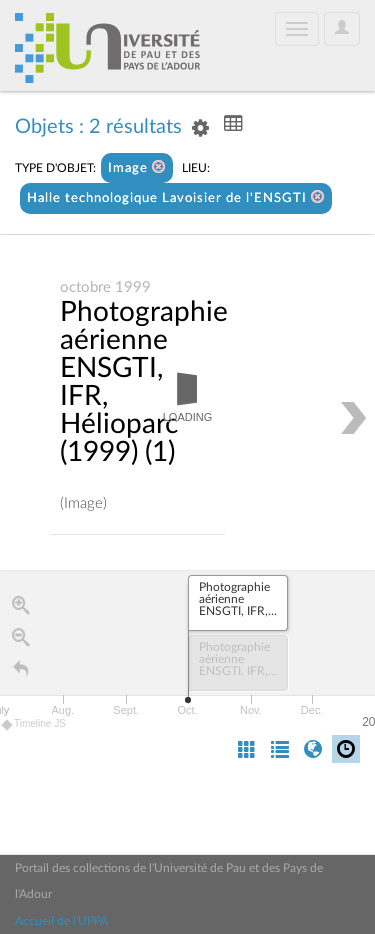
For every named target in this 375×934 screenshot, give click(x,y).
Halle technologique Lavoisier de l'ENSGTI (176, 197)
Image (137, 167)
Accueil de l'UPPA (61, 921)
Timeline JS (34, 724)
